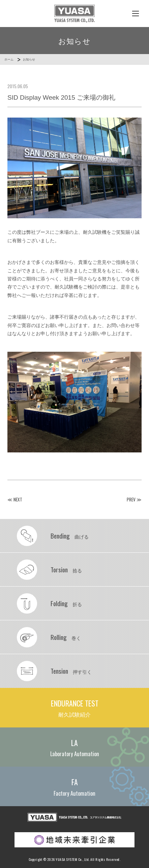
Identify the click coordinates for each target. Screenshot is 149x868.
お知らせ (29, 59)
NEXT (18, 499)
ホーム (9, 59)
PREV (131, 499)
